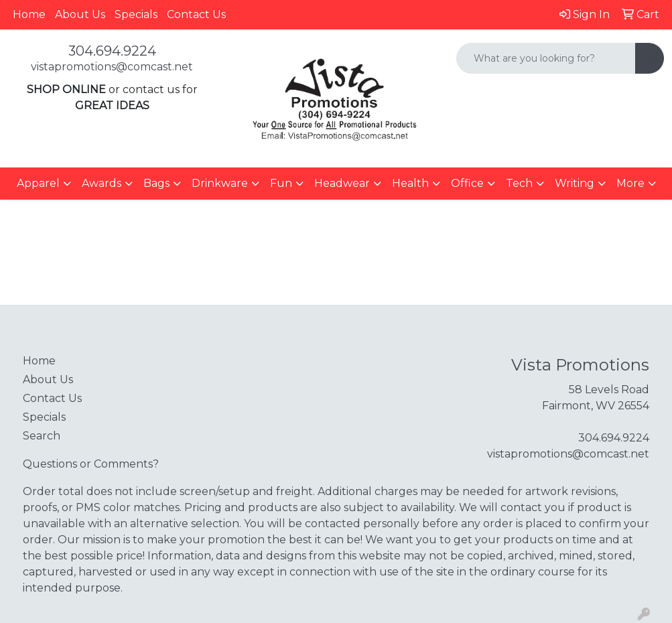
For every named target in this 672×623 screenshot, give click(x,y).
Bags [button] (156, 183)
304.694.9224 (112, 51)
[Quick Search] (546, 58)
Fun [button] (281, 183)
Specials (136, 14)
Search (42, 436)
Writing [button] (575, 183)
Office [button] (467, 183)
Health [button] (410, 183)
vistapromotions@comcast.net (112, 67)
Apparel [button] (38, 183)
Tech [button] (519, 183)
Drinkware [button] (220, 183)
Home (29, 14)
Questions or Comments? (91, 464)
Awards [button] (102, 183)
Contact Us (196, 14)
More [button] (630, 183)
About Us (80, 14)
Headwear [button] (342, 183)
